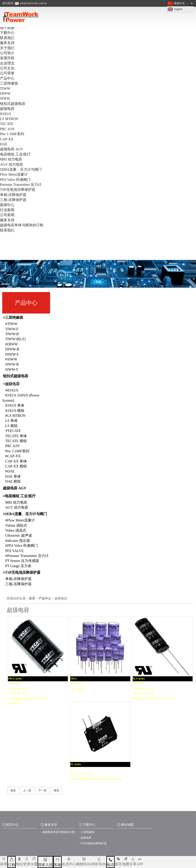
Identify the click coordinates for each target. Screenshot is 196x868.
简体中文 (179, 3)
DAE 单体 (13, 476)
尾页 (56, 790)
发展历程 (7, 58)
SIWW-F (12, 369)
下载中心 (7, 33)
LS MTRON (9, 119)
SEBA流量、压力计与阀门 (21, 169)
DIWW (5, 93)
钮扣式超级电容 (13, 104)
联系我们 (7, 38)
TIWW (5, 88)
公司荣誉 (7, 73)
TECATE (7, 124)
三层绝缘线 (9, 83)
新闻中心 (7, 205)
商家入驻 (45, 862)
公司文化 (7, 68)
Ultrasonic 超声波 (19, 535)
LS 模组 (11, 426)
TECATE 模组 (16, 441)
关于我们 (7, 48)
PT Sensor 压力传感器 (22, 561)
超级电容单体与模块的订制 (22, 225)
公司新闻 (7, 215)
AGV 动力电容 (12, 164)
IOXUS (6, 114)
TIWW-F (12, 329)
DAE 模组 (13, 481)
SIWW (5, 98)
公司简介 (7, 53)
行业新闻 (7, 210)
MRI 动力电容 (11, 159)
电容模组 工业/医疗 (15, 154)
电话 (111, 862)
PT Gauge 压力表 (18, 566)
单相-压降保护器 (13, 195)
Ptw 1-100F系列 (12, 134)
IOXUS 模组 (15, 411)
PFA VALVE (14, 551)
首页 (32, 598)
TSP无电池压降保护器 (18, 190)
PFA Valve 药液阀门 (15, 180)
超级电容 (7, 109)
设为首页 (8, 3)
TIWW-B (12, 334)
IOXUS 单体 (15, 405)
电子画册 (7, 28)
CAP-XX (7, 139)
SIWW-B (12, 364)
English (178, 9)
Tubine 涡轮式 (16, 525)
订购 (12, 862)
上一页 (27, 790)
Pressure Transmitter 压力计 (21, 185)
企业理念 (7, 63)
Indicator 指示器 (18, 541)
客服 (58, 862)
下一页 (42, 790)
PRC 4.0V (7, 129)
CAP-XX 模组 (16, 466)
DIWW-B (12, 349)
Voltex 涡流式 (16, 530)
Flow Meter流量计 (14, 174)
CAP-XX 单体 (16, 461)
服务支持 (7, 43)
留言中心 (10, 825)
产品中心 (7, 78)
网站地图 (125, 825)
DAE (4, 144)
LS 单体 (11, 421)
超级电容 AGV (12, 149)
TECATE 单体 (16, 436)
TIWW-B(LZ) (15, 339)
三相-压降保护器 (13, 200)
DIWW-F (12, 354)
